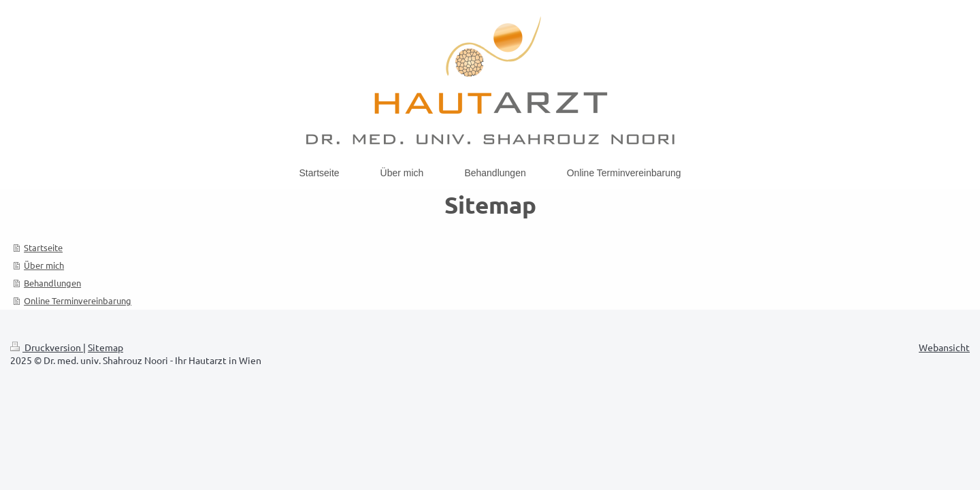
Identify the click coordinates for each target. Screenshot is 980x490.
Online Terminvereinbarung (78, 300)
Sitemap (105, 347)
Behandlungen (52, 283)
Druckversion (47, 347)
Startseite (43, 247)
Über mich (44, 265)
